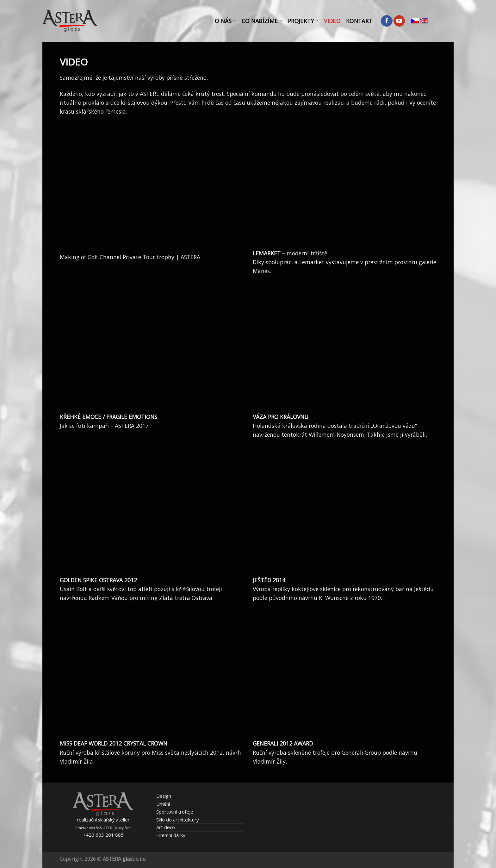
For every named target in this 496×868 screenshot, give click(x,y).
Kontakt (359, 21)
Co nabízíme (262, 21)
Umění (163, 804)
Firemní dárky (171, 835)
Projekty (303, 21)
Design (164, 796)
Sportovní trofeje (175, 812)
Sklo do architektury (177, 820)
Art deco (166, 827)
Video (332, 21)
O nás (225, 21)
